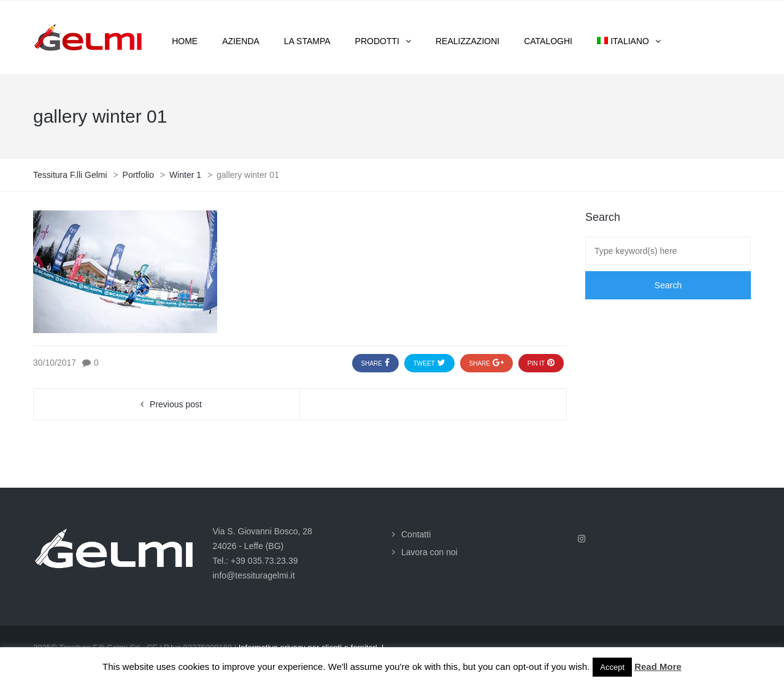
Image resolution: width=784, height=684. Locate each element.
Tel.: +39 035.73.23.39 (256, 561)
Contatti (416, 534)
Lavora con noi (429, 552)
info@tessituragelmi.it (254, 575)
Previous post (176, 404)
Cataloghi (548, 41)
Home (185, 41)
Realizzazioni (467, 41)
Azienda (241, 41)
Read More (658, 667)
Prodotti (377, 41)
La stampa (307, 41)
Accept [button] (612, 667)
